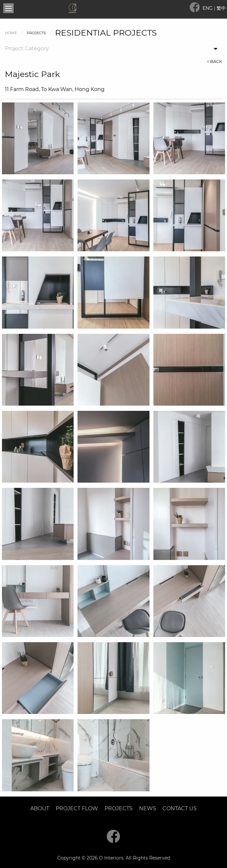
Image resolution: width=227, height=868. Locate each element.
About (40, 808)
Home (11, 33)
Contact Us (180, 808)
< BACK (214, 62)
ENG (208, 8)
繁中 (221, 8)
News (148, 808)
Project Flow (77, 808)
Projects (119, 808)
